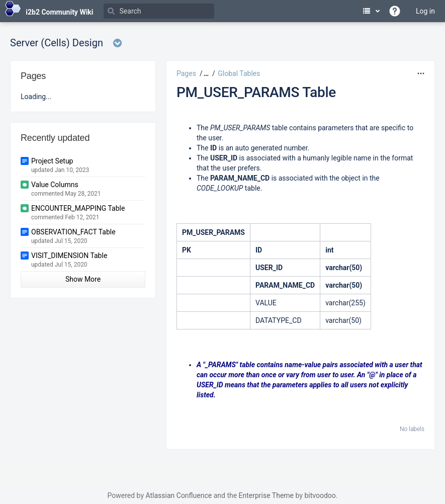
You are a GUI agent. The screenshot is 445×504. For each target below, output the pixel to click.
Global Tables (239, 73)
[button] (205, 73)
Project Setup (52, 161)
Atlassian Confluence (179, 495)
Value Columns (55, 185)
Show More (83, 279)
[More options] (421, 73)
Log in (425, 11)
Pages (186, 73)
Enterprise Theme (266, 495)
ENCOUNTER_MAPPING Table (78, 208)
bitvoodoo (320, 495)
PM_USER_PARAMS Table (256, 92)
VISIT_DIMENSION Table (69, 256)
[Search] (159, 11)
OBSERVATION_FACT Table (73, 232)
